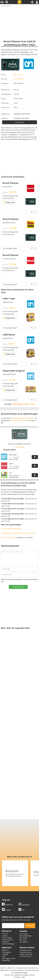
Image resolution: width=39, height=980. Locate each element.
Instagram (24, 905)
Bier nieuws (23, 938)
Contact (5, 936)
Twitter (6, 910)
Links (4, 956)
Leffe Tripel (9, 299)
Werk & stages (7, 938)
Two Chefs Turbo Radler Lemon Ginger (27, 957)
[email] (13, 926)
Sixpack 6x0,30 (8, 302)
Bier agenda (24, 942)
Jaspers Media (29, 975)
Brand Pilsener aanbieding (11, 527)
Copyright (5, 954)
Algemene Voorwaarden (6, 951)
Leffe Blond (9, 335)
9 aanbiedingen (20, 447)
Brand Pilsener (19, 79)
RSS (22, 910)
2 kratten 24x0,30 (9, 223)
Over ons (5, 934)
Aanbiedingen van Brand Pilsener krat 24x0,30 (18, 531)
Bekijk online (9, 202)
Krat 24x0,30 (7, 187)
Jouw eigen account (9, 958)
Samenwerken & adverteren (8, 941)
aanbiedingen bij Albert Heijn (23, 404)
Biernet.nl (8, 975)
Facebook (7, 905)
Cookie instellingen (8, 944)
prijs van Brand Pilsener (18, 420)
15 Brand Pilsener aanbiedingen (23, 418)
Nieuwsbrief (6, 960)
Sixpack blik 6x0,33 (9, 374)
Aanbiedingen (7, 6)
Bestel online (20, 122)
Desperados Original (14, 371)
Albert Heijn (18, 74)
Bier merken (24, 934)
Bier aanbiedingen (8, 536)
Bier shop (23, 940)
